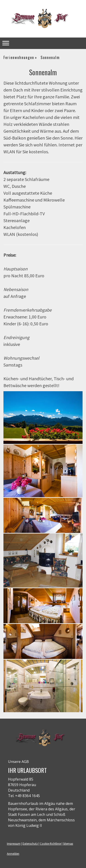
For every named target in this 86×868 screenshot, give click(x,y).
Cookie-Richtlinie (50, 844)
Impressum (14, 844)
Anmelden (13, 854)
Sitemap (68, 844)
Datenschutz (30, 844)
